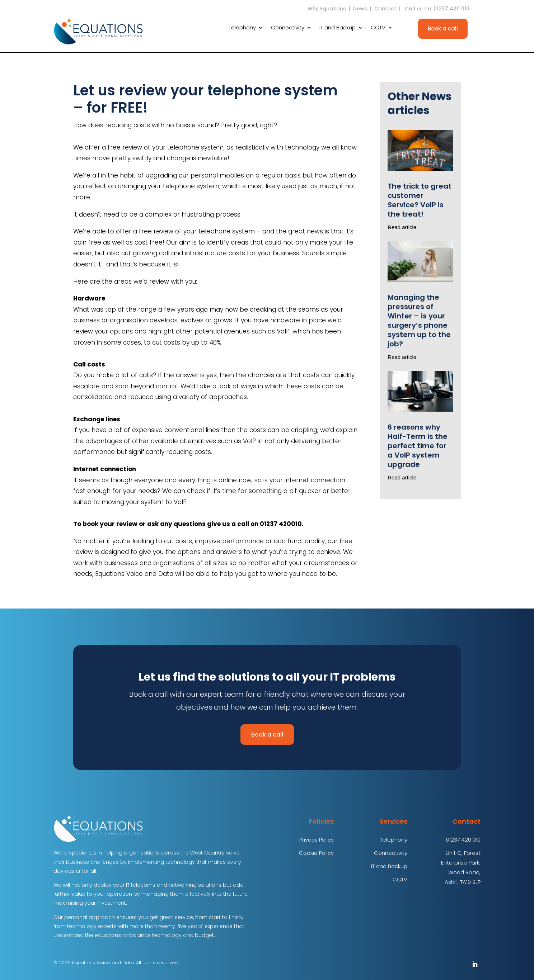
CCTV (378, 28)
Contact (385, 9)
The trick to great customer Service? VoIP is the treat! (420, 200)
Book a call (443, 29)
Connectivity (288, 28)
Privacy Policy (317, 840)
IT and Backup (338, 28)
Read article (402, 227)
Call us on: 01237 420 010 (438, 9)
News (360, 9)
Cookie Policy (316, 853)
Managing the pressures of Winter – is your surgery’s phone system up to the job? (419, 321)
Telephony (242, 28)
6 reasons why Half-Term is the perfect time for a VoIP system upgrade (418, 446)
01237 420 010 (463, 840)
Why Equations (327, 9)
